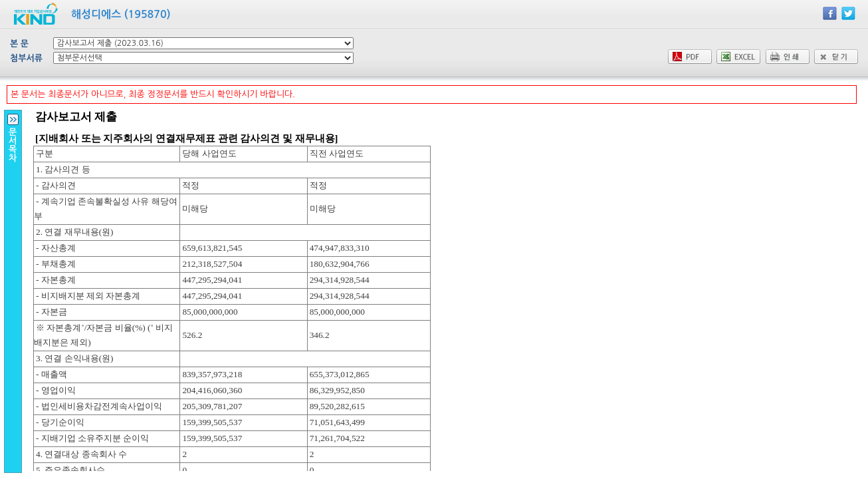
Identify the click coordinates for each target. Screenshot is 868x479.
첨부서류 (26, 58)
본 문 (19, 44)
